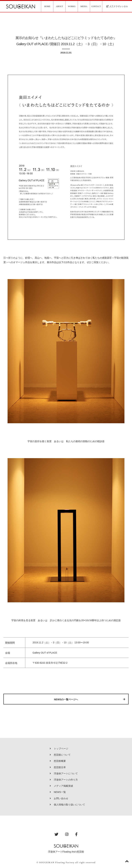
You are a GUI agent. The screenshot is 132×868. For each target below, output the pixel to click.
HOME (47, 6)
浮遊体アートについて (64, 773)
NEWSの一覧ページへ (90, 699)
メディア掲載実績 (61, 786)
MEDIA (84, 6)
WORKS (72, 6)
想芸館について (60, 755)
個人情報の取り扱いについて (67, 805)
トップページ (59, 749)
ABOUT (59, 6)
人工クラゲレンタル (117, 6)
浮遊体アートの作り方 (64, 780)
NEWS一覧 (58, 792)
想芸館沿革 (58, 767)
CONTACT (96, 6)
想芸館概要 (58, 761)
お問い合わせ (59, 798)
